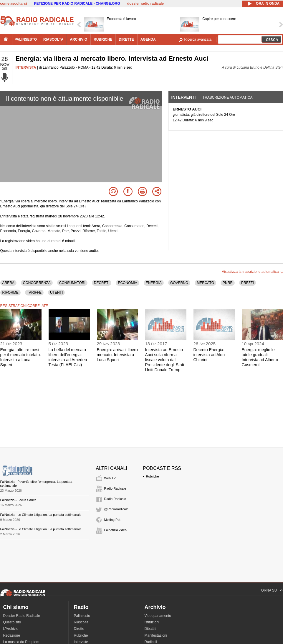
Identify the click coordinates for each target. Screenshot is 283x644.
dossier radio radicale (145, 4)
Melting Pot (112, 520)
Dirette (79, 629)
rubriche (103, 39)
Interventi (184, 97)
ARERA (8, 283)
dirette (126, 39)
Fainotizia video (115, 530)
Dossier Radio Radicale (22, 616)
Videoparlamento (158, 616)
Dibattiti (150, 629)
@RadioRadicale (116, 509)
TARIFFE (34, 293)
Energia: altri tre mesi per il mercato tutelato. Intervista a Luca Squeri (21, 357)
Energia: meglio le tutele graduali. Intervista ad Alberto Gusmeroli (260, 357)
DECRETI (102, 283)
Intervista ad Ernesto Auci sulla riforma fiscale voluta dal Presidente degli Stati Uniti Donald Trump (165, 360)
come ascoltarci (14, 4)
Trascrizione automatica (228, 98)
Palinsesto (82, 616)
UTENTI (56, 293)
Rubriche (153, 476)
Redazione (12, 635)
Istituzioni (152, 622)
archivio (78, 39)
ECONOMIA (127, 283)
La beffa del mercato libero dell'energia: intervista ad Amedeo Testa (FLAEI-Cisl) (68, 357)
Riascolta (81, 622)
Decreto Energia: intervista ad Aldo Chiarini (209, 355)
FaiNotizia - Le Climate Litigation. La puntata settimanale (41, 515)
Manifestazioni (156, 635)
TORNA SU (268, 590)
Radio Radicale (115, 488)
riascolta (53, 39)
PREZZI (248, 283)
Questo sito (12, 622)
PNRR (228, 283)
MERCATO (205, 283)
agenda (148, 39)
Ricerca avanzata (198, 39)
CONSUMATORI (72, 283)
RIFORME (10, 293)
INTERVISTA (26, 67)
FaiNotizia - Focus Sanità (18, 500)
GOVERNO (179, 283)
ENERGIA (154, 283)
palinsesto (26, 39)
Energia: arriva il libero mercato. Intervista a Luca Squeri (117, 355)
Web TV (110, 478)
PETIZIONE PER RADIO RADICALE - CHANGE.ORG (77, 4)
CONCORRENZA (37, 283)
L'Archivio (11, 629)
